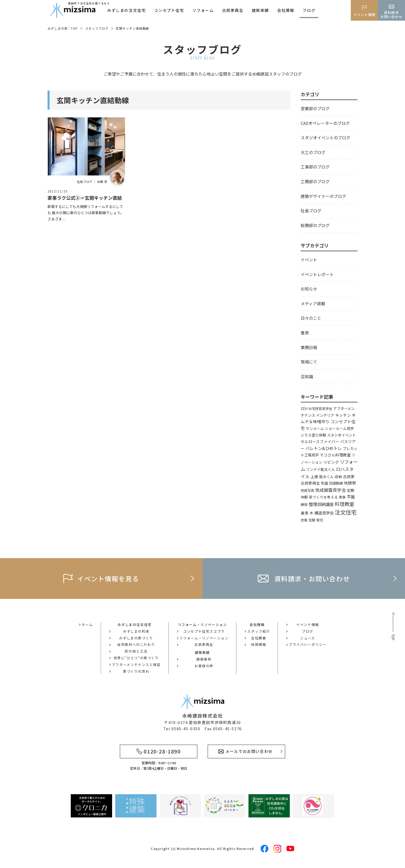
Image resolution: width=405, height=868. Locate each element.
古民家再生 (233, 10)
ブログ (309, 10)
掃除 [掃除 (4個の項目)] (304, 504)
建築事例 (204, 659)
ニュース (307, 638)
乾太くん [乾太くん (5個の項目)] (326, 476)
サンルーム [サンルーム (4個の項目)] (315, 428)
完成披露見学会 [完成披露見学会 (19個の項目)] (330, 490)
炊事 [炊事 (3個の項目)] (304, 520)
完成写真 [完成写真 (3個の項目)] (307, 490)
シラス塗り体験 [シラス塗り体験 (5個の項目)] (313, 435)
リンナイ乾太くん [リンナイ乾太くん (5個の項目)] (321, 469)
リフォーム (203, 10)
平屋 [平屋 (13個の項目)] (351, 497)
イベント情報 (308, 625)
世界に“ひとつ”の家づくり (136, 658)
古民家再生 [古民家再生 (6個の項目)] (310, 483)
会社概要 (259, 638)
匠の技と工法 (136, 651)
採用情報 (259, 644)
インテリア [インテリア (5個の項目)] (325, 415)
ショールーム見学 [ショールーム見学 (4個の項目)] (339, 428)
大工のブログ (313, 152)
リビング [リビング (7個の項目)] (331, 462)
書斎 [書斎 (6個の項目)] (305, 513)
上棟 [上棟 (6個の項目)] (314, 476)
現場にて (309, 362)
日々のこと (311, 318)
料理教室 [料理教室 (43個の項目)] (345, 504)
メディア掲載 (313, 303)
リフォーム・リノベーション (204, 638)
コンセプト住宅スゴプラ (204, 631)
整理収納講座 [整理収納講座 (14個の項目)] (321, 504)
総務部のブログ (315, 225)
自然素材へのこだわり (136, 644)
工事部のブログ (315, 167)
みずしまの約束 (136, 631)
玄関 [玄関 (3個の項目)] (312, 520)
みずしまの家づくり (136, 638)
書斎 (305, 333)
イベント (309, 260)
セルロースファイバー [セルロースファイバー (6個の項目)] (320, 441)
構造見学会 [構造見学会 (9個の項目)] (324, 513)
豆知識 (307, 376)
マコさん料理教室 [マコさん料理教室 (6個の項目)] (335, 455)
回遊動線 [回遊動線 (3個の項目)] (336, 483)
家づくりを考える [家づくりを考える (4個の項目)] (323, 497)
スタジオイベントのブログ (325, 138)
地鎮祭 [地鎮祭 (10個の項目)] (350, 483)
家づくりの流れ (136, 671)
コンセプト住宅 (169, 10)
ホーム (87, 625)
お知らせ (309, 289)
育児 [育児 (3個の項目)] (320, 520)
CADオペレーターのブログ (325, 123)
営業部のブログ (315, 108)
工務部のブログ (315, 181)
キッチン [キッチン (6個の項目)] (343, 415)
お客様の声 (204, 666)
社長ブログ (311, 211)
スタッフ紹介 (259, 631)
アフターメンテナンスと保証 (136, 665)
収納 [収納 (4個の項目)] (338, 477)
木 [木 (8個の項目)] (311, 513)
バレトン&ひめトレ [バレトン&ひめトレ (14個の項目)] (324, 448)
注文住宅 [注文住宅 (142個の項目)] (346, 512)
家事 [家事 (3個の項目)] (342, 497)
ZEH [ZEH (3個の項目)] (304, 409)
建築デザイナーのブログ (323, 196)
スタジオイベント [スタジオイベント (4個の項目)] (341, 435)
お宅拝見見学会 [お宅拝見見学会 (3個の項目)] (320, 409)
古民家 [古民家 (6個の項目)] (349, 476)
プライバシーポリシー (308, 644)
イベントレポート (317, 274)
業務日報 (309, 347)
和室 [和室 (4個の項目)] (325, 483)
